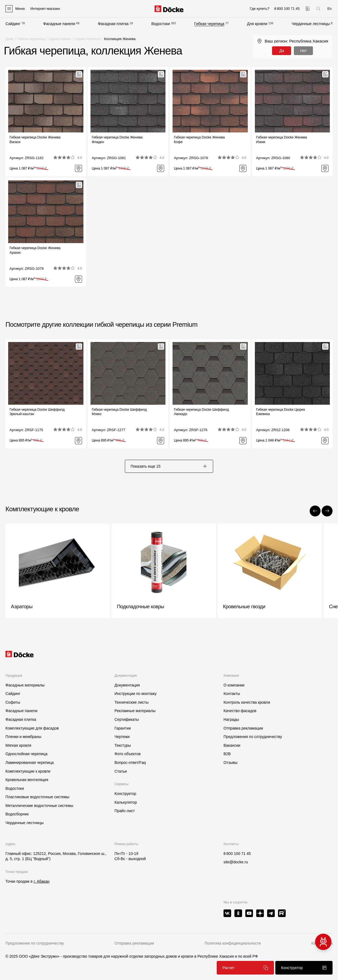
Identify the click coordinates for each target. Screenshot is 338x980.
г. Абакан (41, 881)
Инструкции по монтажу (135, 694)
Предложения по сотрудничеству (253, 737)
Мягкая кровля (18, 745)
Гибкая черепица (209, 24)
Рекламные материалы (135, 711)
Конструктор (125, 794)
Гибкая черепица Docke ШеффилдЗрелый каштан (37, 412)
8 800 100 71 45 (237, 854)
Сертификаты (127, 719)
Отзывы (230, 763)
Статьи (121, 771)
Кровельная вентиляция (27, 780)
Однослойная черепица (26, 754)
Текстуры (123, 745)
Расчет (245, 968)
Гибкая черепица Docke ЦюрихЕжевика (281, 412)
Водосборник (17, 814)
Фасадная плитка (113, 24)
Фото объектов (128, 754)
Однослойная (60, 39)
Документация (127, 685)
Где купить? (260, 9)
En (330, 9)
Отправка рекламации (243, 728)
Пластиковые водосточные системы (37, 797)
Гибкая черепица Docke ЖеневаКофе (199, 140)
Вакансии (232, 745)
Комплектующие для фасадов (32, 728)
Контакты (232, 694)
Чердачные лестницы (311, 24)
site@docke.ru (236, 862)
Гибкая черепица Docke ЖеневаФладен (117, 140)
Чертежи (122, 737)
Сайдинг (13, 24)
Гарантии (123, 728)
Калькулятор (126, 802)
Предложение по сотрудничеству (35, 943)
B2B (227, 754)
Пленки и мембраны (23, 737)
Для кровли (257, 24)
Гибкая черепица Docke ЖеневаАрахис (35, 250)
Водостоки (161, 24)
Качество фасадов (240, 711)
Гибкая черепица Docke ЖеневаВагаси (35, 140)
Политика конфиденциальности (233, 943)
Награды (231, 719)
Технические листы (132, 702)
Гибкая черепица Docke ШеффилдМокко (119, 412)
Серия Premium (87, 39)
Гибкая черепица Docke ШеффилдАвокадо (201, 412)
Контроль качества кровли (247, 702)
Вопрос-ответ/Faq (130, 763)
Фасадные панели (59, 24)
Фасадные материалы (25, 685)
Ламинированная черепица (30, 763)
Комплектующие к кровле (28, 771)
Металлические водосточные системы (39, 806)
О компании (234, 685)
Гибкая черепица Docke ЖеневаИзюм (282, 140)
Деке (9, 39)
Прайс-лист (125, 811)
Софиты (13, 702)
